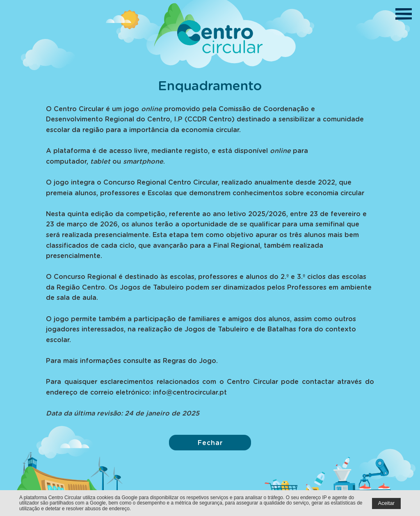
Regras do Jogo (189, 360)
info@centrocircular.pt (190, 392)
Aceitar (386, 503)
